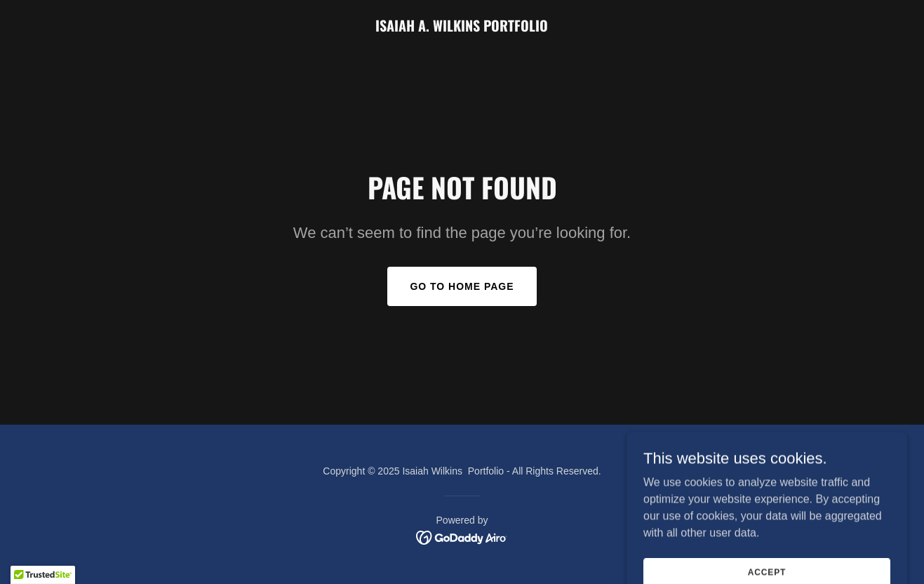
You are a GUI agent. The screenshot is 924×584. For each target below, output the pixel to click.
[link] (462, 28)
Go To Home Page (462, 286)
